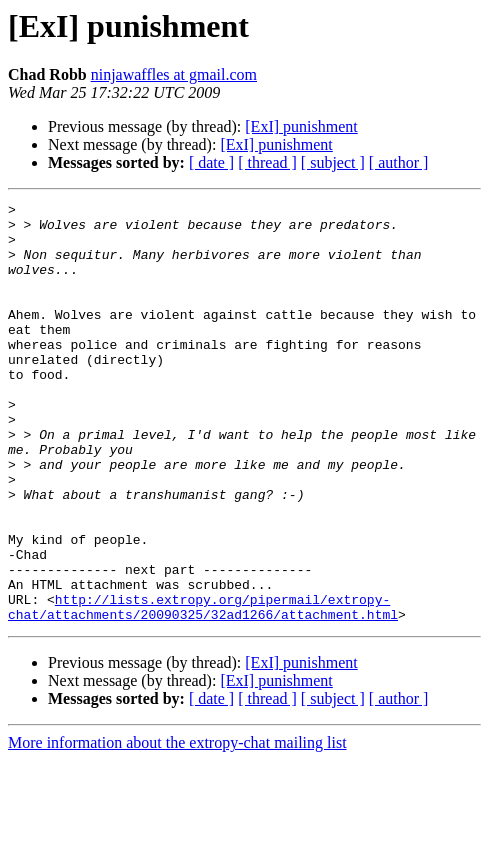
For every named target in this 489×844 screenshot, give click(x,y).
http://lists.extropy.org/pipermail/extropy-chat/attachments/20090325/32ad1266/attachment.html (203, 689)
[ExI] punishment (301, 126)
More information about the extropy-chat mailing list (177, 826)
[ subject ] (333, 162)
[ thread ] (267, 162)
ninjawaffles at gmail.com (174, 74)
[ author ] (399, 162)
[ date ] (211, 162)
